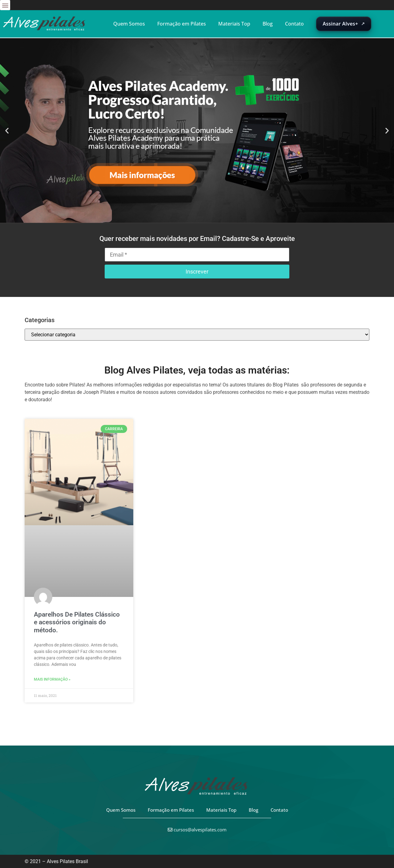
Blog (268, 24)
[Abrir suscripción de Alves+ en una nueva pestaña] (344, 24)
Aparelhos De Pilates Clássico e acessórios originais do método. (77, 622)
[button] (5, 5)
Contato (294, 24)
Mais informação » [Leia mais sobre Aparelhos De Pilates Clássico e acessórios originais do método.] (52, 679)
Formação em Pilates (182, 24)
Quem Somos (129, 24)
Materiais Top (234, 24)
